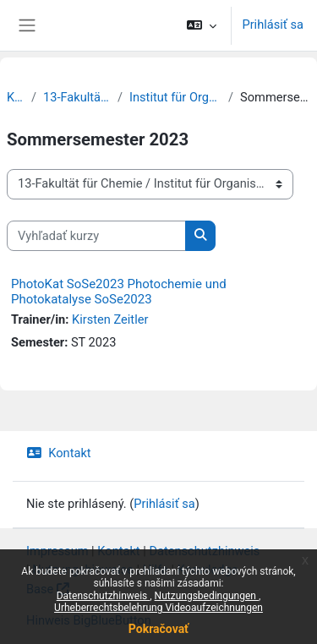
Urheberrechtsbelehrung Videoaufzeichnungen (158, 608)
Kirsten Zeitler (110, 319)
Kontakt (59, 453)
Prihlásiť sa (273, 25)
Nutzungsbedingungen (207, 596)
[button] (202, 25)
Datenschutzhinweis (104, 596)
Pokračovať (158, 629)
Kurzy (16, 97)
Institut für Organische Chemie (175, 97)
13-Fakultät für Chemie (77, 97)
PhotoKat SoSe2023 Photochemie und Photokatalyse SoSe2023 (119, 292)
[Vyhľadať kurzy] (96, 236)
